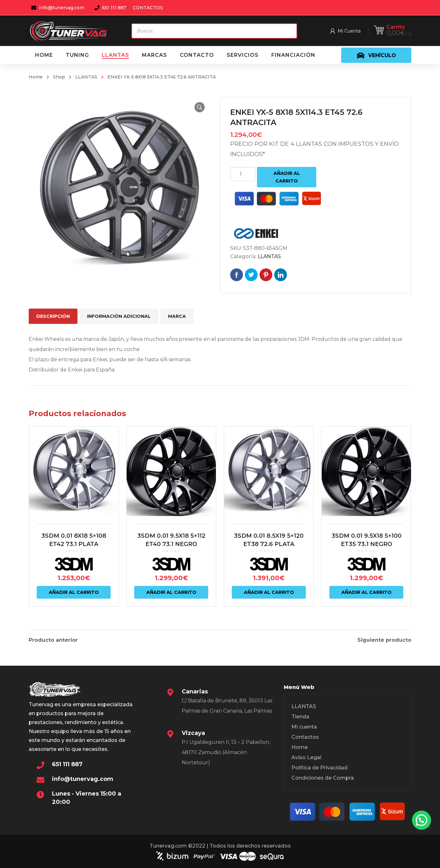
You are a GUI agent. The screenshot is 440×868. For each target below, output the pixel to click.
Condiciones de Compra (323, 778)
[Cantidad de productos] (243, 174)
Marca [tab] (177, 316)
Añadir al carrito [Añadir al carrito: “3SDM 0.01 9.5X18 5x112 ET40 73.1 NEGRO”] (171, 592)
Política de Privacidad (319, 768)
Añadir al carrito (287, 177)
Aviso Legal (306, 757)
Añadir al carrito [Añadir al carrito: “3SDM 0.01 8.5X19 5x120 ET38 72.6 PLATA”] (269, 592)
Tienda (300, 717)
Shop (59, 77)
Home (36, 77)
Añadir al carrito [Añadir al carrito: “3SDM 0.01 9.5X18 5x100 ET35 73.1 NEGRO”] (367, 592)
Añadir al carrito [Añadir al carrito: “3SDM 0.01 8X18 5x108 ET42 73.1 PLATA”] (74, 592)
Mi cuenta (304, 727)
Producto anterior (53, 640)
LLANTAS (86, 77)
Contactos (305, 737)
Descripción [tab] (53, 316)
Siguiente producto (384, 640)
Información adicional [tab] (119, 316)
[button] (200, 107)
